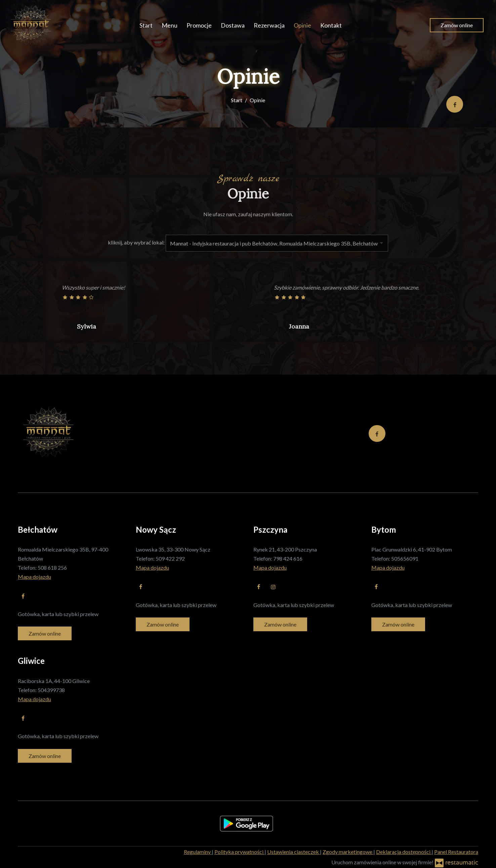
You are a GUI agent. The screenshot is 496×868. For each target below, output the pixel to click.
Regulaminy (198, 852)
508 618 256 (52, 568)
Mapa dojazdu (34, 577)
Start (146, 25)
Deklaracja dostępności (404, 852)
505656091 (405, 558)
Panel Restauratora (456, 852)
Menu (170, 25)
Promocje (199, 25)
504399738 (51, 690)
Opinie (302, 25)
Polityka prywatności (239, 852)
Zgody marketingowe (348, 852)
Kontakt (331, 25)
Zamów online (457, 25)
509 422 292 (170, 558)
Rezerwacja (269, 25)
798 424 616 (288, 558)
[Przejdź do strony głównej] (31, 25)
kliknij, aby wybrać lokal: (136, 242)
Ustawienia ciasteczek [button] (294, 852)
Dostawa (233, 25)
